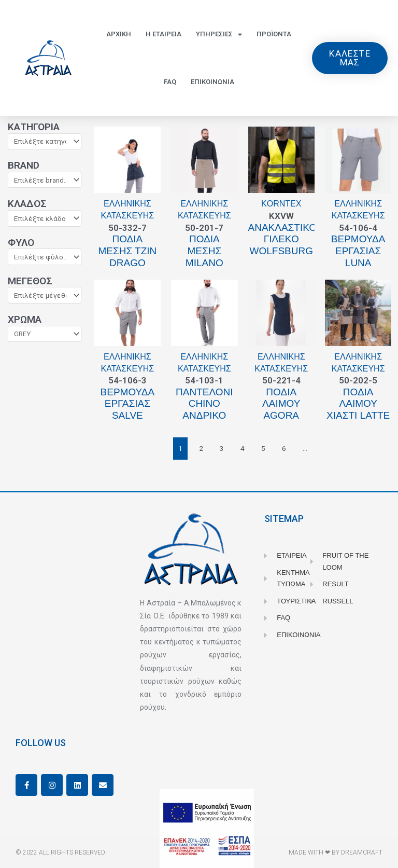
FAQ (170, 82)
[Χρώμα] (45, 334)
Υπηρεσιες (219, 35)
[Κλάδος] (45, 218)
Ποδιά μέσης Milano (204, 251)
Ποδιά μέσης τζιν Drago (127, 251)
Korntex (281, 204)
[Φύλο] (45, 257)
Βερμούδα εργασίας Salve (128, 404)
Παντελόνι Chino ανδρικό (204, 404)
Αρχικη (119, 34)
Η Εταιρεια (164, 34)
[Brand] (45, 180)
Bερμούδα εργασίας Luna (358, 251)
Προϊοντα (274, 34)
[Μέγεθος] (45, 295)
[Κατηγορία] (45, 142)
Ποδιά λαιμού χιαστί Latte (358, 404)
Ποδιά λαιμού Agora (281, 404)
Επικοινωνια (212, 82)
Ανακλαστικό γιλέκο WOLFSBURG (283, 239)
